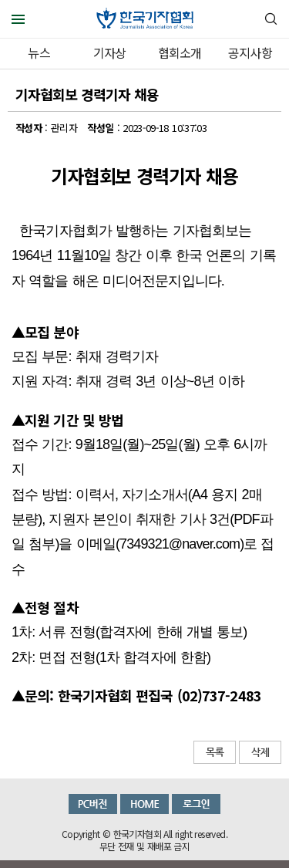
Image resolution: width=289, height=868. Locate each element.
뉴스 (39, 52)
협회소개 (180, 52)
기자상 (110, 52)
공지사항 (250, 52)
